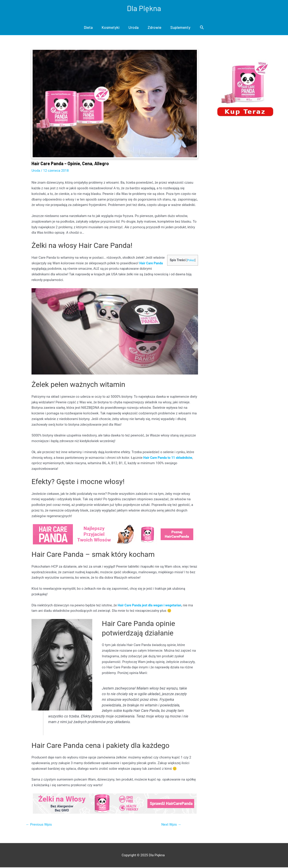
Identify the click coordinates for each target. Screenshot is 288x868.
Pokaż (191, 260)
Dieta (88, 27)
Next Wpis (171, 825)
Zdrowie (154, 27)
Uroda (134, 27)
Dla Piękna (144, 8)
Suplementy (180, 27)
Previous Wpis (40, 825)
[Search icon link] (202, 27)
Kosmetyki (111, 27)
